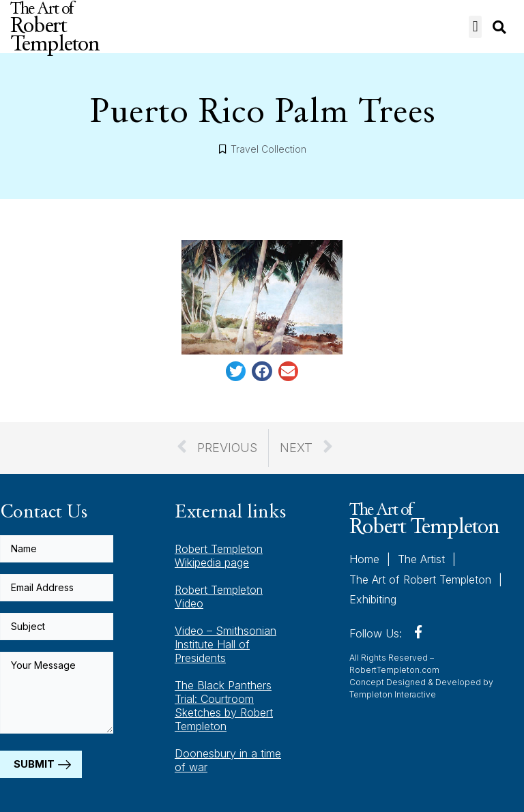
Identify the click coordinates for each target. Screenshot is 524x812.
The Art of (424, 518)
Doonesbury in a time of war (228, 760)
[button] (475, 27)
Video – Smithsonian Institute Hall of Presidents (225, 644)
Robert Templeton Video (219, 597)
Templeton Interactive (393, 694)
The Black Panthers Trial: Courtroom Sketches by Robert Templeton (224, 706)
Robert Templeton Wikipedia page (219, 556)
